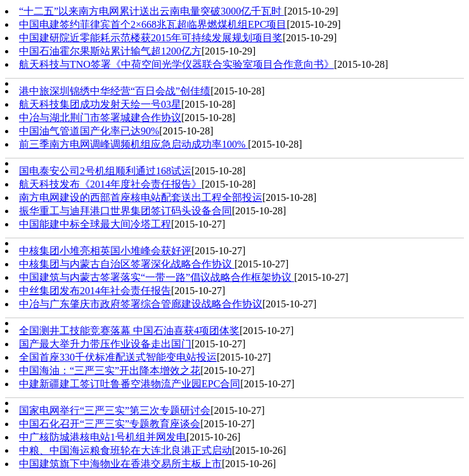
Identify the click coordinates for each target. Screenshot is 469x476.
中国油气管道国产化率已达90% (89, 131)
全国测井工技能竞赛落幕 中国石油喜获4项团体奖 (129, 331)
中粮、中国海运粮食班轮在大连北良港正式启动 (125, 450)
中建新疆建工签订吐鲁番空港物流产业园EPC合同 (130, 384)
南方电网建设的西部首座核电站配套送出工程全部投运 (141, 197)
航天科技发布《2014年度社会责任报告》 (110, 184)
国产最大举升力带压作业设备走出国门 (105, 344)
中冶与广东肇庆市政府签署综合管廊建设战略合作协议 (141, 304)
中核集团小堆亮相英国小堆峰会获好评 (105, 251)
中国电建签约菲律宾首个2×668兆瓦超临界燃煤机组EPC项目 (153, 24)
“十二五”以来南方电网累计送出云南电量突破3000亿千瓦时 (151, 11)
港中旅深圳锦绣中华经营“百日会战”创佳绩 (115, 91)
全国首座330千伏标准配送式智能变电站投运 (118, 357)
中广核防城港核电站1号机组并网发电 (103, 437)
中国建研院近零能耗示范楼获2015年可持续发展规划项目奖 (151, 38)
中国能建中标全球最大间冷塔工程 (95, 224)
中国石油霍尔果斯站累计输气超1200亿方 (110, 51)
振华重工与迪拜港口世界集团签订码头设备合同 (125, 211)
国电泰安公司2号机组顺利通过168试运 (105, 171)
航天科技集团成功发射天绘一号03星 (100, 104)
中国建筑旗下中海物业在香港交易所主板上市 (120, 464)
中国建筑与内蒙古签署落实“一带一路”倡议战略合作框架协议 (157, 277)
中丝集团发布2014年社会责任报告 (95, 291)
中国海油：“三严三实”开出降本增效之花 (110, 370)
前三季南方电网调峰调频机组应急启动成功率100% (133, 144)
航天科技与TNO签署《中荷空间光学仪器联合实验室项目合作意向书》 (177, 64)
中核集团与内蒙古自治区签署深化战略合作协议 (127, 264)
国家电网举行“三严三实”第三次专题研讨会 (115, 410)
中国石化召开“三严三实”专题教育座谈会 (110, 424)
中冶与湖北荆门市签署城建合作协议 (100, 118)
